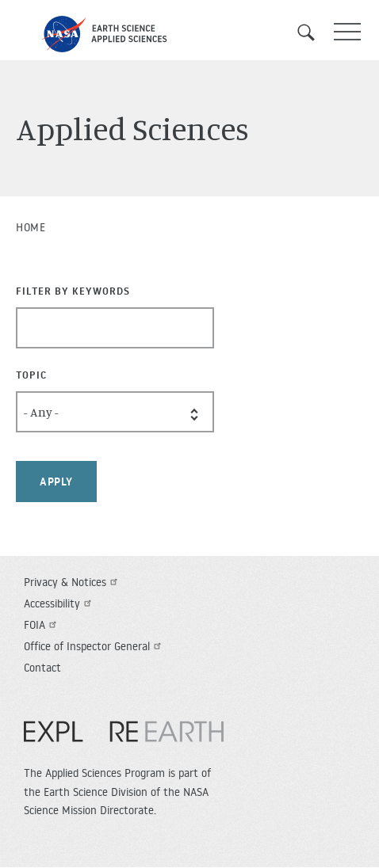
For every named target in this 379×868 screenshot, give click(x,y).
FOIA (42, 625)
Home (31, 227)
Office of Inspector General (94, 646)
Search (312, 32)
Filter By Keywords (73, 291)
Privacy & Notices (73, 582)
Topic (31, 375)
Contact (42, 668)
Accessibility (59, 603)
